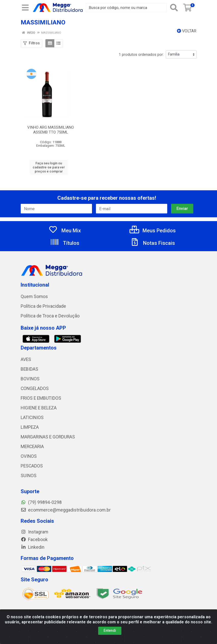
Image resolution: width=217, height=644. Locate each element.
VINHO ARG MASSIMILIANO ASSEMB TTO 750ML (51, 130)
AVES (26, 359)
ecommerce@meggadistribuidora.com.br (66, 510)
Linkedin (33, 547)
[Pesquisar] (174, 8)
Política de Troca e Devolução (50, 316)
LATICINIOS (32, 418)
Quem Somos (34, 297)
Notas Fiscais (152, 243)
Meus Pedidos (153, 231)
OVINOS (29, 456)
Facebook (34, 540)
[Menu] (25, 8)
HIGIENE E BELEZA (39, 408)
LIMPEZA (30, 427)
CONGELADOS (35, 388)
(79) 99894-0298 (41, 502)
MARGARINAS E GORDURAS (48, 437)
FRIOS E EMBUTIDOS (41, 398)
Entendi (110, 630)
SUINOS (29, 476)
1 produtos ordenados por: (141, 55)
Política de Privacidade (43, 306)
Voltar (187, 31)
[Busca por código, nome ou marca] (126, 8)
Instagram (34, 532)
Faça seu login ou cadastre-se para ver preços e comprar (49, 167)
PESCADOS (32, 466)
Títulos (65, 243)
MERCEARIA (32, 447)
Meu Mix (65, 231)
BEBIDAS (29, 369)
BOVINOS (30, 379)
